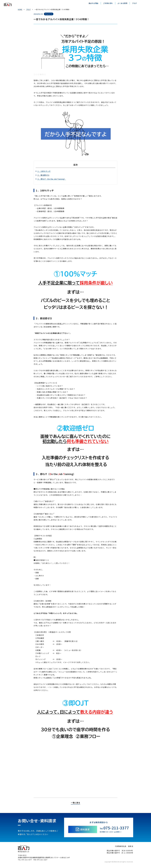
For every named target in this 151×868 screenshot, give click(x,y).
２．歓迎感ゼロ (43, 175)
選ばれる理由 (93, 3)
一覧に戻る (75, 805)
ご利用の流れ (108, 3)
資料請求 (83, 831)
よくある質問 (122, 3)
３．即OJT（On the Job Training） (52, 179)
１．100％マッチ (44, 171)
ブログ (134, 3)
